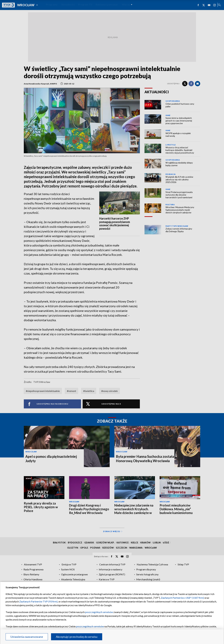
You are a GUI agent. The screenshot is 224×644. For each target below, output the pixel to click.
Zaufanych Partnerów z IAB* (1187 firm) (182, 598)
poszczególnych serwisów (99, 612)
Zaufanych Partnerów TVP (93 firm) (38, 601)
